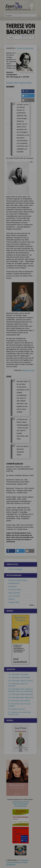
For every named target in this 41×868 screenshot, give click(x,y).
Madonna (11, 599)
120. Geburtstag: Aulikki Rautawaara (21, 694)
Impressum (24, 860)
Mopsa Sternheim (14, 593)
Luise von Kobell (14, 596)
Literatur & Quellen (25, 83)
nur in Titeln (26, 38)
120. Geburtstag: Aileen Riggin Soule (21, 697)
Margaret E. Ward (28, 370)
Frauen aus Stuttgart (15, 569)
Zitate (16, 83)
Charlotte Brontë (14, 583)
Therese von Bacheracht (25, 48)
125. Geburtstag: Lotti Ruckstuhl (19, 677)
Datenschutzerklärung (14, 862)
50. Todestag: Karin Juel (17, 709)
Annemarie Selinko (15, 590)
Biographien (10, 48)
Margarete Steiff (14, 602)
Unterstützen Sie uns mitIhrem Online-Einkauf (20, 804)
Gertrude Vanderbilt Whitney (18, 580)
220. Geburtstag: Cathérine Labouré (21, 681)
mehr (31, 605)
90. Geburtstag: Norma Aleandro (19, 701)
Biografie (9, 83)
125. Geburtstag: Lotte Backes (19, 674)
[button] (28, 91)
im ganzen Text (26, 36)
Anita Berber (13, 587)
